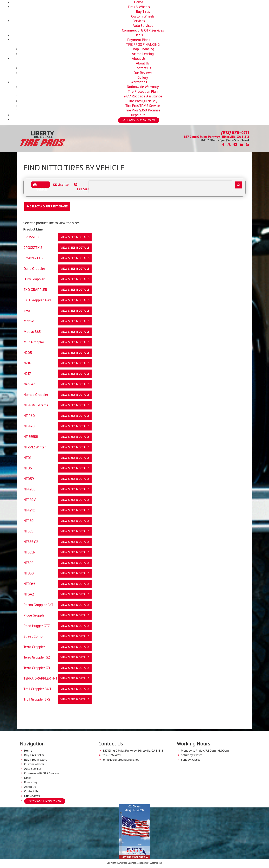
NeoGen (29, 384)
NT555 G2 (31, 542)
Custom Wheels (143, 16)
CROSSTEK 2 (33, 248)
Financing (30, 782)
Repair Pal (139, 115)
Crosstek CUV (34, 258)
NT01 (27, 458)
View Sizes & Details (75, 237)
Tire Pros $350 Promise (143, 110)
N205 (28, 353)
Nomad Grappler (36, 395)
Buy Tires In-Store (36, 760)
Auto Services (143, 26)
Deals (139, 35)
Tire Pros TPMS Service (143, 106)
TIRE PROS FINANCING (143, 44)
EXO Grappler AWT (38, 300)
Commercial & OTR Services (143, 30)
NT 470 (29, 426)
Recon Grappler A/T (38, 605)
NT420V (30, 500)
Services (139, 21)
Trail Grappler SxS (37, 699)
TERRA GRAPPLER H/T (40, 678)
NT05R (29, 479)
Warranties (139, 82)
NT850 (29, 573)
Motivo (29, 321)
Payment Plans (139, 40)
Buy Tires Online (34, 755)
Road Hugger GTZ (37, 626)
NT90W (29, 584)
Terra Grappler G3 (37, 668)
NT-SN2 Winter (35, 447)
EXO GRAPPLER (35, 290)
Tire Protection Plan (143, 91)
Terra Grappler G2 (37, 657)
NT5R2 (28, 563)
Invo (27, 311)
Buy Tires (143, 12)
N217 (27, 374)
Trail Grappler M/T (37, 689)
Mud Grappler (34, 342)
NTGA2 (29, 594)
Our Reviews (143, 73)
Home (139, 2)
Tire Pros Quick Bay (143, 101)
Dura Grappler (34, 279)
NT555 (28, 531)
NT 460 (29, 416)
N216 (27, 363)
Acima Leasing (143, 54)
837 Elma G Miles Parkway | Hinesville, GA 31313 (216, 137)
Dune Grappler (34, 269)
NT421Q (29, 510)
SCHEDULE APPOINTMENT (139, 120)
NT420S (29, 489)
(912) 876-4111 (235, 132)
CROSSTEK (32, 237)
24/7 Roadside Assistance (143, 96)
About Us (139, 58)
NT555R (29, 552)
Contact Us (143, 68)
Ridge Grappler (35, 615)
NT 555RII (31, 437)
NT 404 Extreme (36, 405)
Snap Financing (143, 49)
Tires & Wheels (139, 7)
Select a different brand (47, 206)
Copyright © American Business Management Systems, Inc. (134, 863)
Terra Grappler (34, 647)
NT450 (29, 521)
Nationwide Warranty (143, 87)
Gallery (143, 77)
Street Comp (33, 636)
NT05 (28, 468)
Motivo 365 (32, 332)
